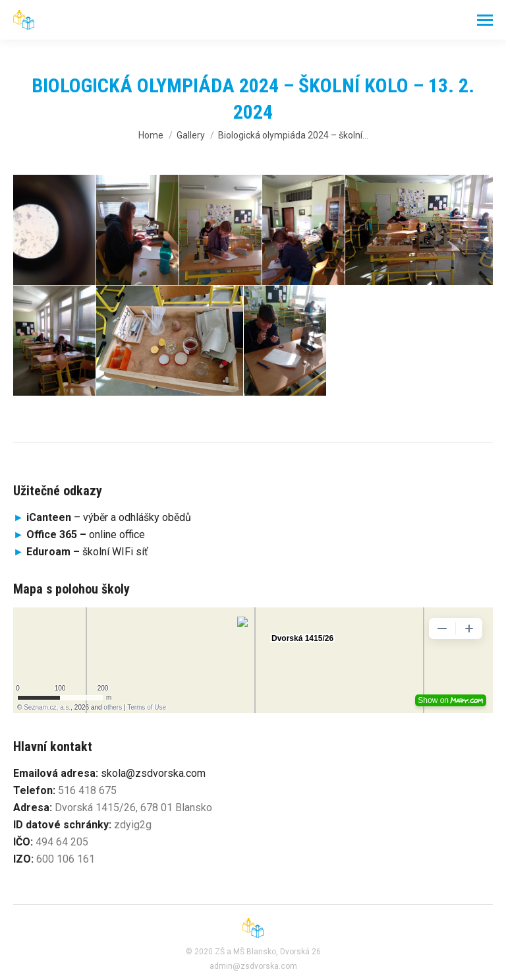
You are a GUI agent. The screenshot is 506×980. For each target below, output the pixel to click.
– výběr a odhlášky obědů (102, 517)
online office (86, 535)
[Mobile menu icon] (485, 20)
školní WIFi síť (87, 552)
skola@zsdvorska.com (153, 773)
